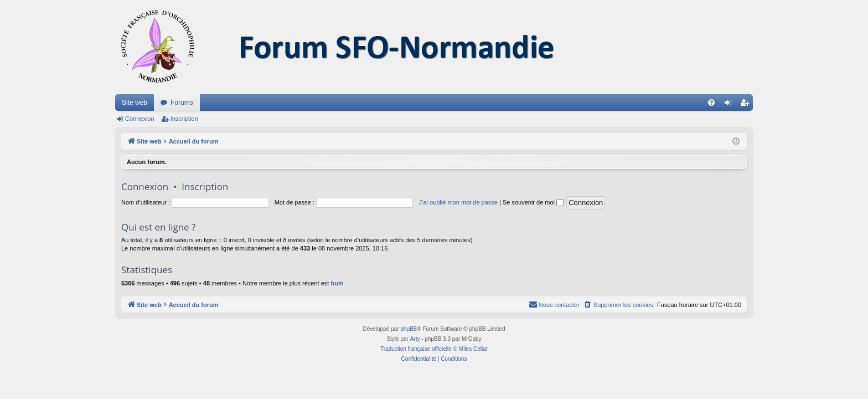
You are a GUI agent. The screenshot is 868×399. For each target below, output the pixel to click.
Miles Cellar (473, 349)
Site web (135, 103)
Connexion (140, 119)
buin (337, 283)
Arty (415, 339)
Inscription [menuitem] (747, 105)
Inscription (184, 119)
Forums (182, 103)
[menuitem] (711, 103)
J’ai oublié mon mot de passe (458, 202)
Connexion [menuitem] (730, 105)
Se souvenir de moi (533, 202)
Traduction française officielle (416, 349)
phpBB (409, 329)
